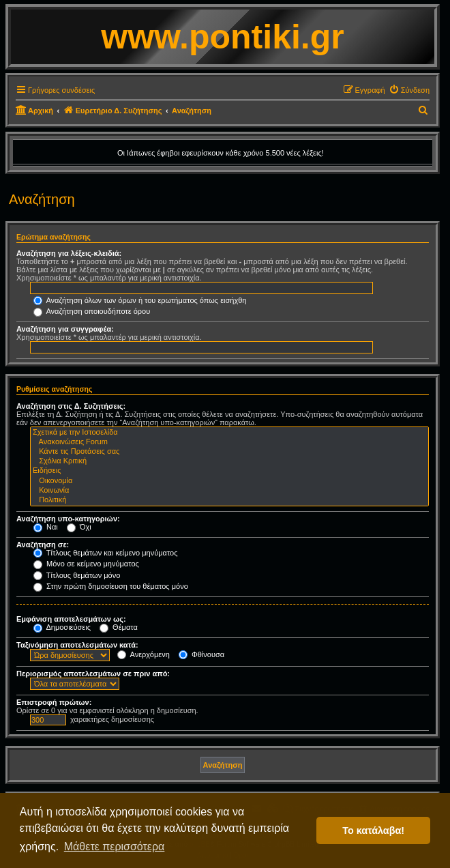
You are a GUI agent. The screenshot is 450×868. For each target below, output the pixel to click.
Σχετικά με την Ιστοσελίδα (229, 433)
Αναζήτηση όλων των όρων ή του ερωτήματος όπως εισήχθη (140, 300)
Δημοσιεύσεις (62, 627)
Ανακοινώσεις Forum (229, 442)
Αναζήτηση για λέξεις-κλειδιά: (69, 253)
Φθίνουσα (201, 654)
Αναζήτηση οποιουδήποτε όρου (92, 311)
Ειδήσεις (229, 471)
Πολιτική (229, 500)
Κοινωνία (229, 491)
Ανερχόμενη (144, 654)
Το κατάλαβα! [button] (373, 830)
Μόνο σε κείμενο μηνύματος (86, 564)
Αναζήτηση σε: (43, 545)
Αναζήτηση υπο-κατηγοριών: (68, 519)
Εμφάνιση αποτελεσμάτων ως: (71, 619)
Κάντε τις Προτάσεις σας (229, 452)
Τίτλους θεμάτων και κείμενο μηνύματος (106, 553)
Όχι (79, 527)
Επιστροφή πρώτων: (54, 702)
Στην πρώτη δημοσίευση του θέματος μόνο (111, 586)
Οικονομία (229, 481)
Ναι (46, 527)
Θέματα (119, 627)
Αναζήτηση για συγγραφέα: (65, 329)
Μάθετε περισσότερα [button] (115, 847)
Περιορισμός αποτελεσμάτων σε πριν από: (93, 674)
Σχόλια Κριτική (229, 461)
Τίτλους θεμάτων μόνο (77, 575)
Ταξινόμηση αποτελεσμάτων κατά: (77, 645)
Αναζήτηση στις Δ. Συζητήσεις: (71, 406)
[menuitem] (409, 90)
